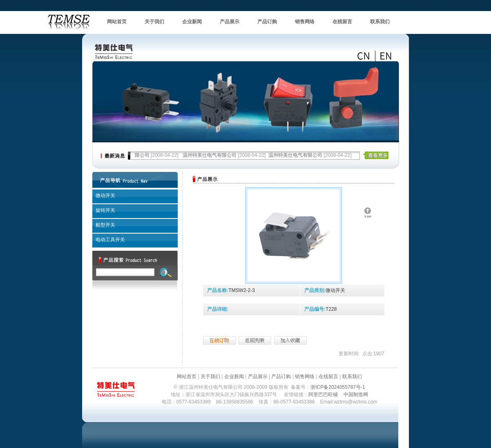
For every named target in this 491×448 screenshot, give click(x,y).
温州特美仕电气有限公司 (210, 155)
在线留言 (342, 22)
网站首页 (117, 22)
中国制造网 (356, 395)
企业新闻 (192, 22)
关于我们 (154, 22)
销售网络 (305, 22)
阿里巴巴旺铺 (323, 395)
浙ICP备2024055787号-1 (338, 387)
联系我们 (380, 22)
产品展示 (230, 22)
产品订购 (267, 22)
